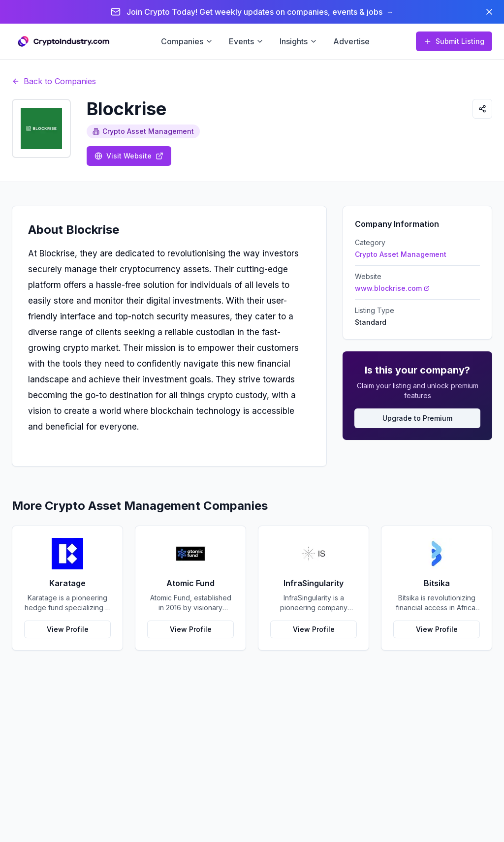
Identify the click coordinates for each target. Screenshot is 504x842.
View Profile (68, 629)
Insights (299, 41)
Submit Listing (454, 41)
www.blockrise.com (392, 288)
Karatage (67, 583)
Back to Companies (54, 81)
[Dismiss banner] (489, 12)
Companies (187, 41)
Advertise (351, 41)
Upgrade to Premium (417, 418)
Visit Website (129, 156)
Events (246, 41)
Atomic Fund (190, 583)
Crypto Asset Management (143, 131)
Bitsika (437, 583)
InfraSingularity (314, 583)
